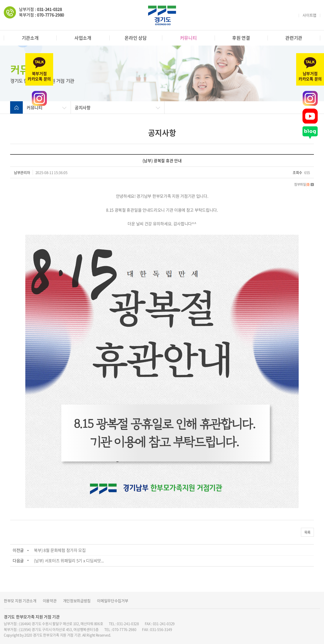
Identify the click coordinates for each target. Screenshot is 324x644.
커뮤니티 (188, 38)
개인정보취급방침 (77, 601)
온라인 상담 (136, 38)
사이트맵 (309, 15)
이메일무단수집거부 (113, 601)
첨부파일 (304, 184)
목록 (307, 532)
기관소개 (30, 38)
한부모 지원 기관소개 (20, 601)
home (16, 108)
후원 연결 (241, 38)
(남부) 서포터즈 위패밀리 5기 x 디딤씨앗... (69, 560)
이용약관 (50, 601)
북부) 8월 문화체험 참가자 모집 (60, 550)
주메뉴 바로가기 (0, 0)
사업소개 (83, 38)
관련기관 (294, 38)
